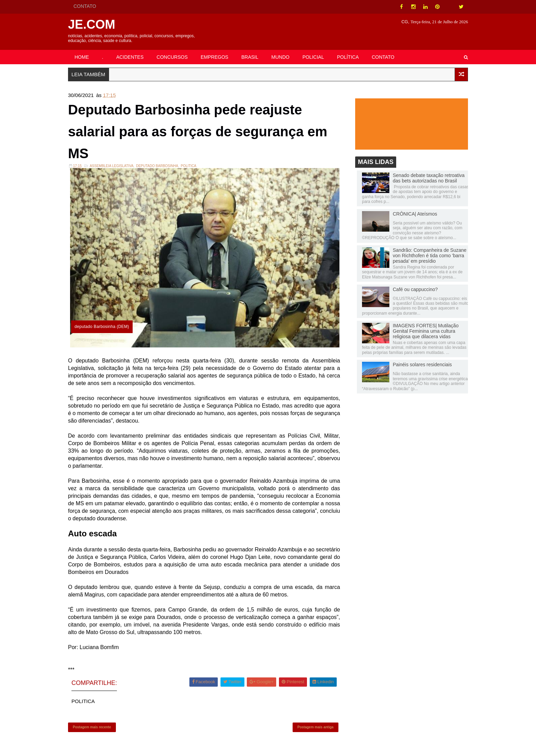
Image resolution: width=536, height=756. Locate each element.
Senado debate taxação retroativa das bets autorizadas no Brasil (429, 178)
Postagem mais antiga (316, 727)
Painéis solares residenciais (422, 365)
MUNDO (280, 57)
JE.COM (92, 24)
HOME (82, 57)
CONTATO (85, 6)
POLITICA (189, 166)
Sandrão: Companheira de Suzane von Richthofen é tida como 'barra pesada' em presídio (430, 256)
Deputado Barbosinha (157, 166)
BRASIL (250, 57)
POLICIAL (313, 57)
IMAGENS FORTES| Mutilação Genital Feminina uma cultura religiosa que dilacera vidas (426, 331)
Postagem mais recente (92, 727)
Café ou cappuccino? (415, 289)
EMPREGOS (215, 57)
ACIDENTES (130, 57)
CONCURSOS (172, 57)
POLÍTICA (348, 57)
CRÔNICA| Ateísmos (415, 214)
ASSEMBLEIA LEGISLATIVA (111, 166)
